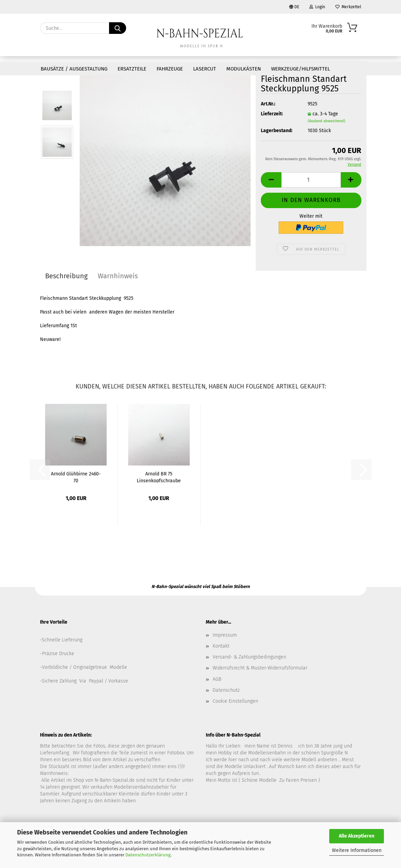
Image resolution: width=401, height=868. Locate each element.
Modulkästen (244, 69)
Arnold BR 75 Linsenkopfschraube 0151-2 (159, 477)
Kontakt (221, 646)
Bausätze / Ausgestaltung (74, 69)
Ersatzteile (132, 69)
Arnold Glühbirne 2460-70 (76, 477)
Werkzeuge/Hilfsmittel (300, 69)
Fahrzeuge (170, 69)
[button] (271, 180)
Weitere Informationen (357, 850)
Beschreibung (66, 276)
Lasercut (205, 69)
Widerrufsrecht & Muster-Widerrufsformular (260, 668)
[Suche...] (118, 28)
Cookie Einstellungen (235, 701)
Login (317, 7)
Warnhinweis (118, 276)
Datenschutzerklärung (148, 855)
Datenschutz (226, 690)
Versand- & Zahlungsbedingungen (249, 657)
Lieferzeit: (272, 114)
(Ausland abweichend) (326, 121)
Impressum (225, 635)
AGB (217, 679)
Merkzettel (348, 7)
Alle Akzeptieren (357, 836)
